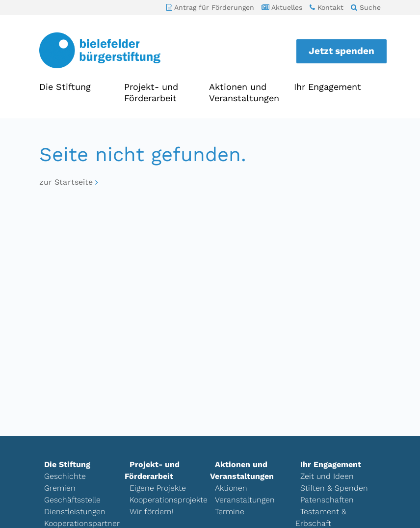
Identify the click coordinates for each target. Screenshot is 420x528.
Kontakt (327, 7)
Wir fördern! (152, 512)
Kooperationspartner (82, 523)
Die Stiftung (65, 87)
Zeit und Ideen (327, 476)
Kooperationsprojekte (169, 500)
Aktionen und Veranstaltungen (244, 92)
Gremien (60, 488)
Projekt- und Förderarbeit (151, 92)
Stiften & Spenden (334, 488)
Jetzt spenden (341, 51)
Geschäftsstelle (72, 500)
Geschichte (65, 476)
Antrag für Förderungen (210, 7)
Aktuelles (282, 7)
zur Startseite (66, 182)
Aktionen (231, 488)
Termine (230, 512)
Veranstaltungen (245, 500)
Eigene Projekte (158, 488)
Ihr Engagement (328, 87)
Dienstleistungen (75, 512)
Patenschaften (327, 500)
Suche (366, 7)
